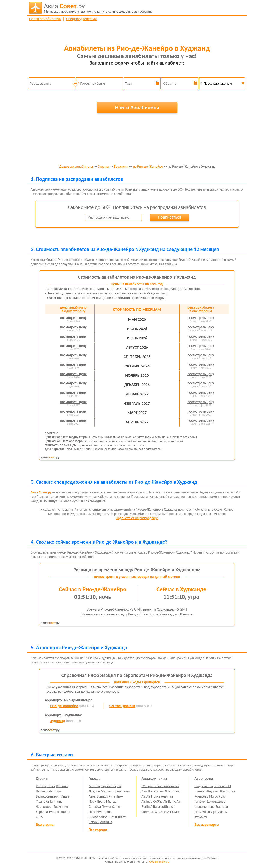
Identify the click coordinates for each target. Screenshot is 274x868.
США (39, 817)
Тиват (122, 817)
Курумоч (201, 817)
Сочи (113, 817)
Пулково (200, 791)
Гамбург (200, 801)
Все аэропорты (207, 825)
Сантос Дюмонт (122, 706)
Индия (66, 796)
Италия (65, 812)
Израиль (62, 786)
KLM (168, 791)
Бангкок (102, 796)
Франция (42, 801)
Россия (41, 786)
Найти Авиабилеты (137, 107)
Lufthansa (168, 807)
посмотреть (73, 318)
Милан (106, 791)
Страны (103, 167)
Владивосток (204, 786)
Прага (101, 801)
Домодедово (216, 801)
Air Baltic (170, 801)
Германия (61, 807)
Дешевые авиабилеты (76, 167)
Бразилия (121, 167)
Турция (54, 812)
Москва (94, 786)
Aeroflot (147, 791)
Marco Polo (217, 796)
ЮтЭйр (158, 801)
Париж (116, 791)
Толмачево (202, 812)
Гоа (119, 786)
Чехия (51, 786)
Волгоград (227, 791)
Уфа (213, 812)
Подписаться (169, 217)
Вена (108, 812)
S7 (156, 812)
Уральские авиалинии (163, 786)
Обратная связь (159, 862)
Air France (153, 796)
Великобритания (48, 796)
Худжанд (58, 721)
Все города (98, 830)
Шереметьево (205, 807)
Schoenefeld (222, 786)
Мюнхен (112, 801)
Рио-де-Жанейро (64, 706)
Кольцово (201, 796)
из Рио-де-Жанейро (148, 167)
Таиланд (56, 801)
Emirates (147, 812)
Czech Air (165, 812)
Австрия (55, 791)
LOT (144, 786)
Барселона (108, 786)
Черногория (45, 807)
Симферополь (99, 817)
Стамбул (95, 807)
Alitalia (155, 807)
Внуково (213, 791)
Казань (222, 812)
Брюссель (222, 807)
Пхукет (106, 807)
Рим (112, 796)
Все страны (45, 825)
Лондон (95, 791)
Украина (42, 812)
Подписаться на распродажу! (137, 518)
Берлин (94, 822)
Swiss (176, 812)
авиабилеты (98, 8)
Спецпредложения (81, 19)
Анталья (106, 822)
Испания (42, 791)
